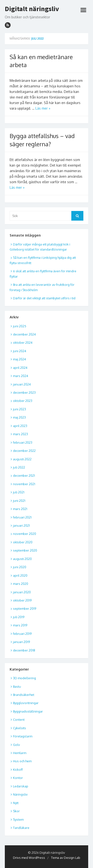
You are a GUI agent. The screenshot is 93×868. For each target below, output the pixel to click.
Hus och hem (22, 761)
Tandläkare (21, 828)
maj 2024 (20, 359)
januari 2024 (22, 384)
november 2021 (24, 484)
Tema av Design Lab (66, 858)
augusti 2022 (22, 459)
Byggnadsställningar (28, 711)
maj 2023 (19, 417)
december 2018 (24, 650)
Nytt (16, 803)
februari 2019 (22, 634)
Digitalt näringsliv (32, 9)
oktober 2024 (23, 343)
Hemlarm (20, 753)
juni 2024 (20, 351)
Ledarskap (21, 786)
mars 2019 (20, 625)
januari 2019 (21, 642)
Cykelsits (20, 728)
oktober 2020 (23, 542)
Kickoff (18, 770)
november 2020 (25, 534)
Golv (17, 745)
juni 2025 (20, 326)
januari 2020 (22, 592)
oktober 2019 (22, 600)
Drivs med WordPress (29, 858)
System (18, 819)
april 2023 (20, 426)
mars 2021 (20, 509)
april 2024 (20, 368)
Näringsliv (20, 794)
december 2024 (24, 334)
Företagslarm (23, 736)
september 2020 (25, 550)
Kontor (18, 778)
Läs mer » (43, 108)
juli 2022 (19, 467)
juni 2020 (20, 567)
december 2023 (24, 392)
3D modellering (24, 678)
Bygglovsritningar (26, 703)
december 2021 (24, 476)
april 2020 (20, 575)
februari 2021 (22, 517)
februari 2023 (23, 442)
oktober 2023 (23, 401)
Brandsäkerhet (24, 695)
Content (19, 720)
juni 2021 (19, 501)
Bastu (17, 686)
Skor (16, 811)
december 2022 (24, 451)
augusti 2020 (22, 559)
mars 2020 (21, 584)
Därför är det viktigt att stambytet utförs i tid (44, 298)
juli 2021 (19, 492)
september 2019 (25, 609)
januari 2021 (21, 525)
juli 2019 (19, 617)
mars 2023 (20, 434)
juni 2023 (20, 409)
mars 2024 (21, 376)
